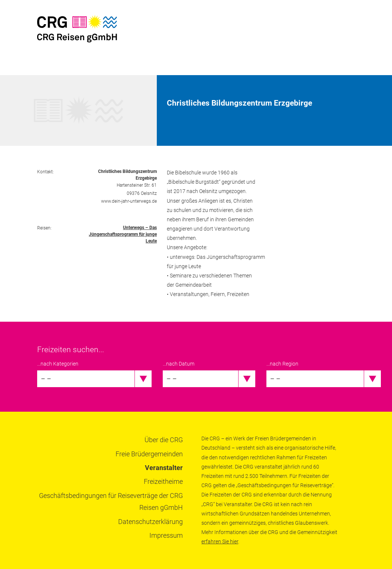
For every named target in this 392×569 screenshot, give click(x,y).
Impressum (166, 535)
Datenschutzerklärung (150, 522)
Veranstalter (164, 468)
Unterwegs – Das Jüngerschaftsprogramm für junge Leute (123, 234)
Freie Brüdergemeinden (149, 454)
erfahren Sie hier (220, 541)
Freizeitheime (163, 481)
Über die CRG (164, 440)
